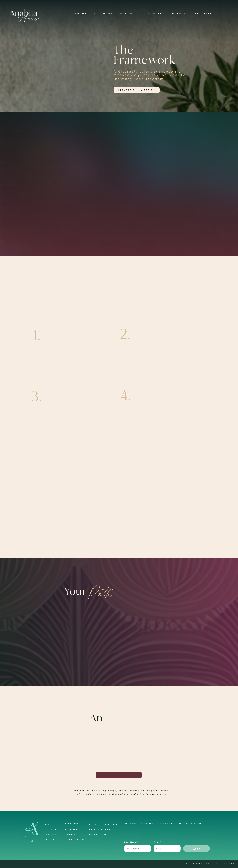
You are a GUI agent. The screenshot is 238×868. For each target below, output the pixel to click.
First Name (131, 842)
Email (157, 842)
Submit (196, 849)
